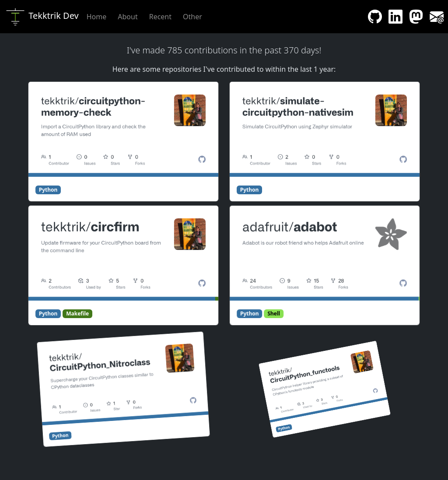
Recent (160, 17)
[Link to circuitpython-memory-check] (123, 129)
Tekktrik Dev (42, 17)
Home (97, 17)
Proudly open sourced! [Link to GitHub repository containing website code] (264, 468)
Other (192, 17)
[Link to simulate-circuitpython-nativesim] (325, 129)
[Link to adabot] (324, 256)
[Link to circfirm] (123, 254)
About (128, 17)
